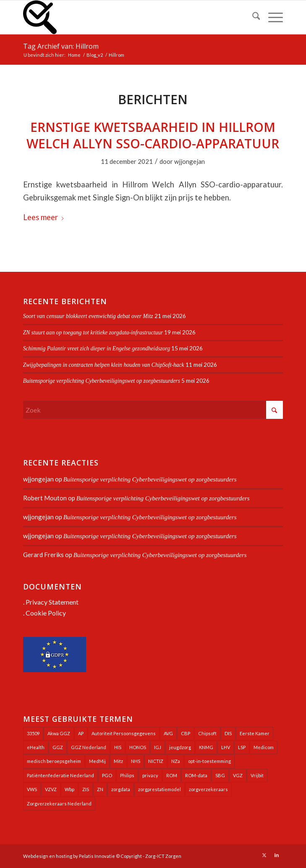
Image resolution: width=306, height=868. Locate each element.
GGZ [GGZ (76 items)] (58, 747)
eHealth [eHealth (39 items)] (36, 747)
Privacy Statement (52, 602)
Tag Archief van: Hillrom (61, 46)
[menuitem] (252, 17)
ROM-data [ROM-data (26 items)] (196, 775)
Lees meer (44, 217)
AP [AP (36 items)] (81, 733)
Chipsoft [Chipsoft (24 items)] (207, 733)
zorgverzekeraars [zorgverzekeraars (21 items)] (208, 789)
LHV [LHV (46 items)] (226, 747)
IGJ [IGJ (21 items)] (158, 747)
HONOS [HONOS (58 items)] (138, 747)
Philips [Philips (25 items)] (127, 775)
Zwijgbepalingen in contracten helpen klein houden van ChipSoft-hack (104, 365)
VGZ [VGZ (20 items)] (238, 775)
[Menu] (271, 17)
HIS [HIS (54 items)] (118, 747)
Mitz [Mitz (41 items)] (118, 761)
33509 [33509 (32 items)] (33, 733)
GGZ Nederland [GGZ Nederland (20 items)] (89, 747)
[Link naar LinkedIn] (277, 855)
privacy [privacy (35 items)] (150, 775)
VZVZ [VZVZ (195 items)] (51, 789)
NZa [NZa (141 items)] (176, 761)
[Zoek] (252, 17)
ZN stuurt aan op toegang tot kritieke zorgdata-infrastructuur (93, 333)
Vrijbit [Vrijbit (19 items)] (257, 775)
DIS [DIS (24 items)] (228, 733)
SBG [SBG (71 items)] (220, 775)
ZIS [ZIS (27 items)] (86, 789)
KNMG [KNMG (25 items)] (206, 747)
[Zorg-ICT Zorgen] (127, 17)
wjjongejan (190, 161)
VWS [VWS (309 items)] (32, 789)
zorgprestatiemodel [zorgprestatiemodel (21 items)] (160, 789)
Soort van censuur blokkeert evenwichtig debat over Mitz (88, 316)
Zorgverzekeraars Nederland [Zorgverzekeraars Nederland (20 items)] (59, 804)
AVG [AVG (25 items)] (168, 733)
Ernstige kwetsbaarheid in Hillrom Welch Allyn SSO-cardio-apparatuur (153, 135)
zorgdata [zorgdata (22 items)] (121, 789)
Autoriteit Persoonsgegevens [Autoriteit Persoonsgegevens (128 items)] (124, 733)
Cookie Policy (46, 613)
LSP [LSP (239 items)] (242, 747)
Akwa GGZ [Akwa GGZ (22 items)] (59, 733)
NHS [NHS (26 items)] (136, 761)
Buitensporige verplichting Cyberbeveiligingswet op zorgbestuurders (102, 381)
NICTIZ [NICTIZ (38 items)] (156, 761)
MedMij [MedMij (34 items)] (97, 761)
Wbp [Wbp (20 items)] (69, 789)
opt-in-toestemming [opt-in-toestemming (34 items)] (209, 761)
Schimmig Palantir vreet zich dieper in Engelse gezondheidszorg (97, 349)
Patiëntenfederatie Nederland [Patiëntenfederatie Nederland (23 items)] (60, 775)
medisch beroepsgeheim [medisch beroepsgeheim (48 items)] (54, 761)
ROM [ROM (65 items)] (172, 775)
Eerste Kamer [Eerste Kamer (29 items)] (255, 733)
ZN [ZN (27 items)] (100, 789)
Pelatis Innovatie (97, 856)
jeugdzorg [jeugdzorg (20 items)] (180, 747)
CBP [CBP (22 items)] (186, 733)
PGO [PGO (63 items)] (107, 775)
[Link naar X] (264, 855)
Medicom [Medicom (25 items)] (264, 747)
